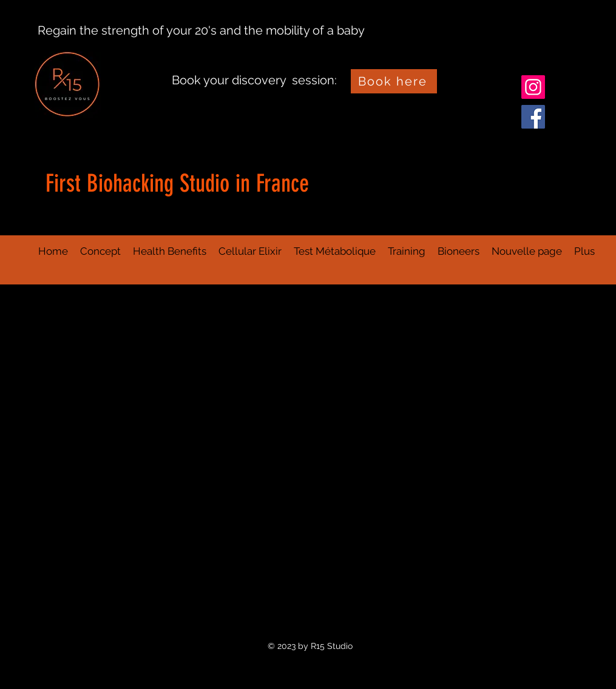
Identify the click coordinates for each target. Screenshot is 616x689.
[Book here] (394, 81)
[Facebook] (533, 117)
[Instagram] (533, 87)
